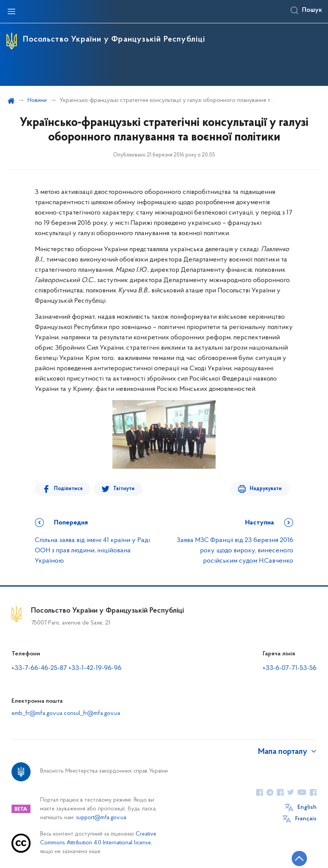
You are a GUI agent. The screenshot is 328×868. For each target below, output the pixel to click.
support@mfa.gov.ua (101, 818)
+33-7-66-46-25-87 (39, 668)
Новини (37, 100)
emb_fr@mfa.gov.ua (38, 713)
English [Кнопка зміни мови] (307, 807)
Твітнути (124, 489)
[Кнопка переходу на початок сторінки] (299, 858)
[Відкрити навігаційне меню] (11, 11)
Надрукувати (266, 489)
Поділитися (68, 489)
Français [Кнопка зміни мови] (306, 819)
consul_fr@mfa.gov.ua (92, 713)
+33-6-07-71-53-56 (290, 668)
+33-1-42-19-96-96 (95, 668)
